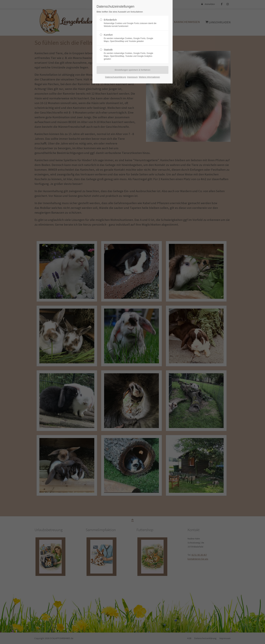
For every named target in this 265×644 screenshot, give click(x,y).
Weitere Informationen (149, 77)
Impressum (132, 77)
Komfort (108, 35)
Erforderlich (110, 20)
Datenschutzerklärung (116, 77)
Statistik (108, 50)
